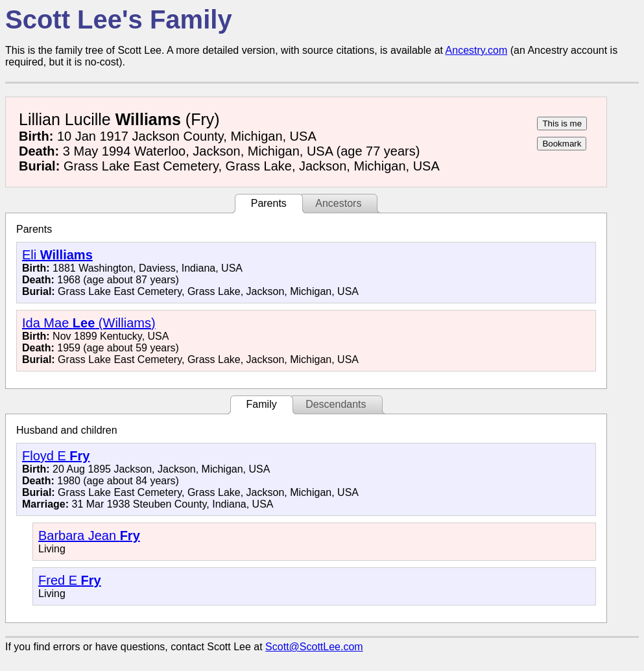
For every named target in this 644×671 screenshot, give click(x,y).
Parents (269, 203)
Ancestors (338, 203)
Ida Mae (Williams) (89, 323)
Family (262, 404)
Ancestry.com (477, 50)
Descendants (336, 404)
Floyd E (56, 456)
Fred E (70, 580)
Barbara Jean (89, 536)
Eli (57, 255)
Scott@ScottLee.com (314, 647)
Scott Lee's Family (119, 19)
